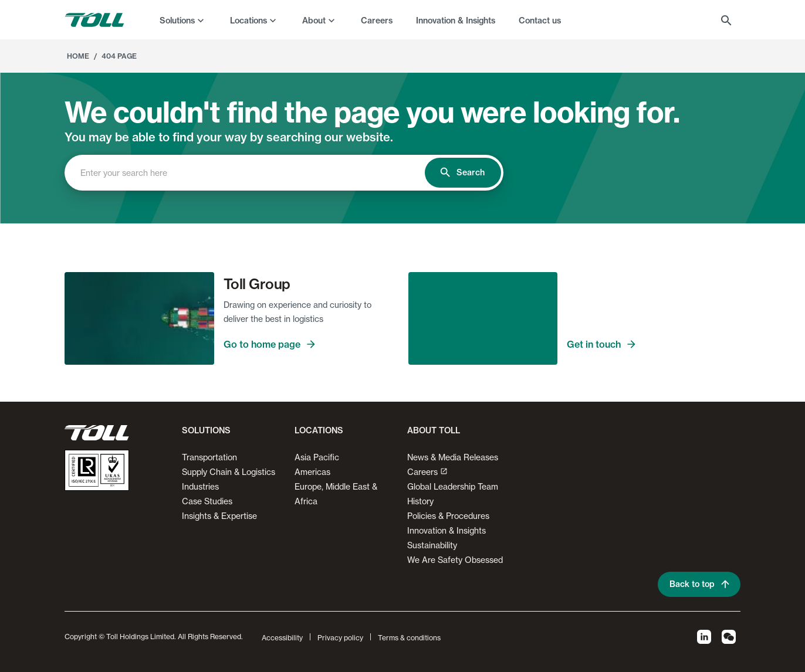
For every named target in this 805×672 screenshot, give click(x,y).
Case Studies (207, 501)
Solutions (177, 21)
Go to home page (310, 344)
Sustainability (432, 545)
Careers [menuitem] (377, 21)
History (420, 501)
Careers (427, 472)
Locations (248, 21)
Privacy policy (340, 638)
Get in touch (654, 344)
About (314, 21)
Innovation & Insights (447, 530)
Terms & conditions (409, 638)
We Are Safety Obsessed (455, 560)
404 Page (119, 56)
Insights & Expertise (219, 516)
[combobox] (255, 173)
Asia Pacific (317, 457)
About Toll (434, 430)
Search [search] (463, 173)
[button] (204, 435)
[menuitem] (183, 20)
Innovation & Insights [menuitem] (456, 21)
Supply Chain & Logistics (229, 472)
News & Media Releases (453, 457)
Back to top (699, 584)
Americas (312, 472)
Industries (200, 486)
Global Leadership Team (453, 486)
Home (78, 56)
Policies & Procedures (448, 516)
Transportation (209, 457)
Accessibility (282, 638)
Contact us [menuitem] (540, 21)
